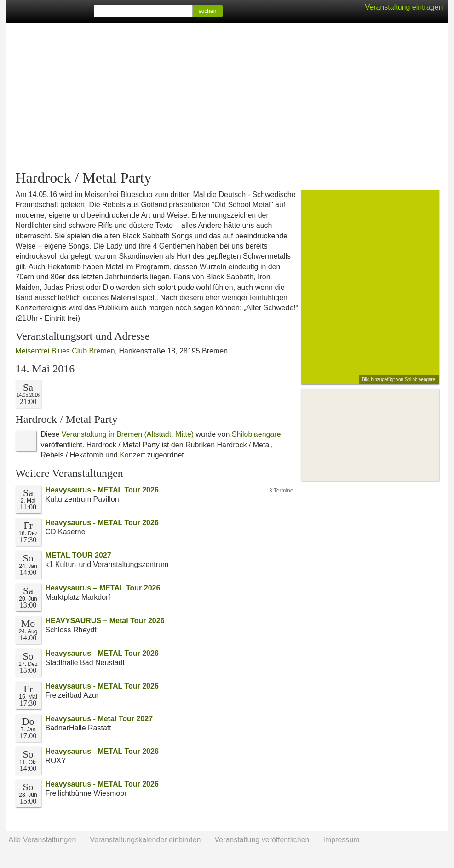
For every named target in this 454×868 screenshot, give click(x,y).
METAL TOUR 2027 (78, 555)
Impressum (341, 840)
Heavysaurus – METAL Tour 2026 (103, 588)
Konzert (132, 455)
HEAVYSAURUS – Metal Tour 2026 (105, 621)
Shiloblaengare (256, 434)
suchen (208, 11)
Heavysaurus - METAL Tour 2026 (102, 490)
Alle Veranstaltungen (43, 840)
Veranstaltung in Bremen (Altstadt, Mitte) (128, 434)
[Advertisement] (227, 97)
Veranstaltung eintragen (404, 7)
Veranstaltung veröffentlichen (262, 840)
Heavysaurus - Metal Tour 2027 (99, 719)
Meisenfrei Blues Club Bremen (65, 351)
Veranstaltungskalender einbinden (145, 840)
